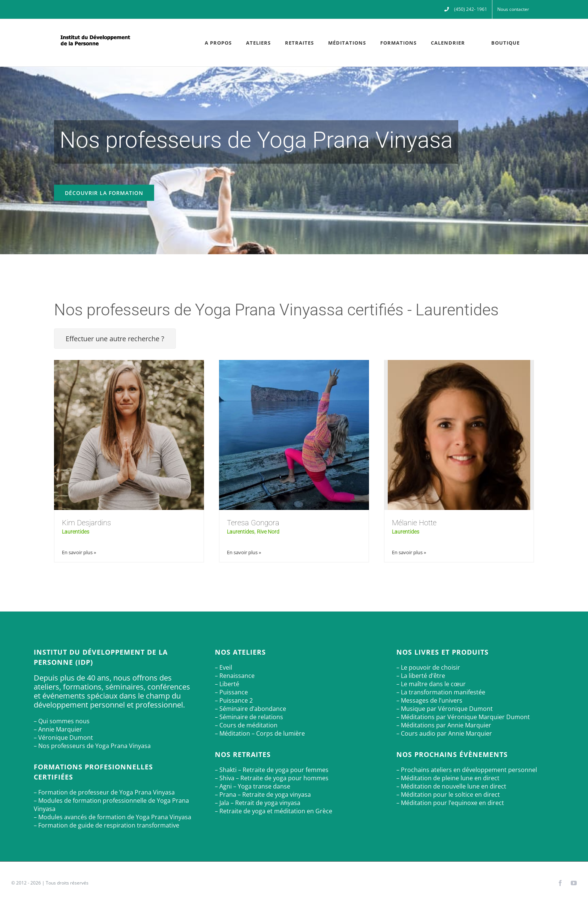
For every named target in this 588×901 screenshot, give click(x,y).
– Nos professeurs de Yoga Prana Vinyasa (92, 746)
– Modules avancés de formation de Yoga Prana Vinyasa (112, 817)
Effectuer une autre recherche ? (115, 339)
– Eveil (223, 667)
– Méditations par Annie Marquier (444, 725)
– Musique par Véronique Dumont (445, 709)
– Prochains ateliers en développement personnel (467, 770)
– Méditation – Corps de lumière (260, 733)
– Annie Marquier (58, 729)
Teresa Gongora (253, 523)
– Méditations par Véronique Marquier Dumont (463, 717)
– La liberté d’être (421, 676)
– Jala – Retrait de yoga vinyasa (258, 803)
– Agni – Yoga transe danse (253, 786)
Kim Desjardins (86, 523)
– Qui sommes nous (62, 721)
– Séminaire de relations (249, 717)
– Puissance (231, 692)
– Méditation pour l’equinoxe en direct (450, 803)
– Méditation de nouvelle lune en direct (451, 786)
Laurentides (76, 532)
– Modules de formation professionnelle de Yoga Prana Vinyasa (111, 805)
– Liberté (227, 684)
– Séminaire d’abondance (250, 709)
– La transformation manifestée (441, 692)
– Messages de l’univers (429, 700)
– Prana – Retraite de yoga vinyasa (263, 795)
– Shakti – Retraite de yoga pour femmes (272, 770)
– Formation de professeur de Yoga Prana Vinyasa (104, 792)
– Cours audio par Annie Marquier (444, 733)
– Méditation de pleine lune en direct (448, 778)
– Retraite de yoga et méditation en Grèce (274, 811)
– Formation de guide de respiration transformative (106, 825)
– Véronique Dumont (63, 738)
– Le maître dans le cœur (431, 684)
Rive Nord (268, 532)
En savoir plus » (79, 552)
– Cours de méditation (246, 725)
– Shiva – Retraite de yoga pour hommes (272, 778)
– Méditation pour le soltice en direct (448, 795)
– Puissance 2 (234, 700)
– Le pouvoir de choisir (428, 667)
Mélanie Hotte (414, 523)
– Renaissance (235, 676)
